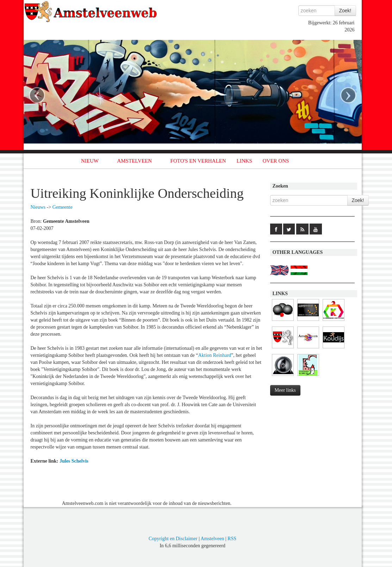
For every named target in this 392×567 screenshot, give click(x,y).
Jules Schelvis (74, 461)
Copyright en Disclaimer (173, 539)
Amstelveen (212, 539)
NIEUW (90, 161)
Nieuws (38, 207)
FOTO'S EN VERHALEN (198, 161)
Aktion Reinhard (214, 355)
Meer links (285, 390)
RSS (232, 539)
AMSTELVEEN (134, 161)
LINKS (244, 161)
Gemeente (63, 207)
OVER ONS (276, 161)
